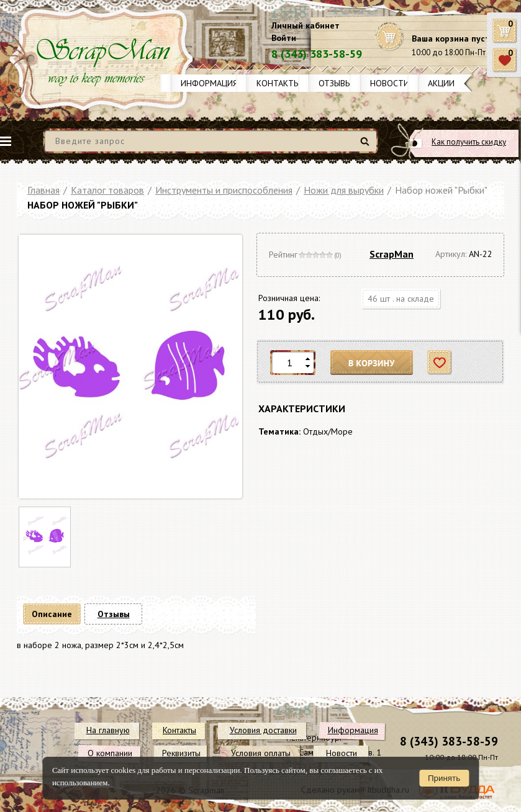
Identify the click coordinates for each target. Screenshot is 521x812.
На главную (108, 730)
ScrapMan (392, 254)
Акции (441, 83)
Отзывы (335, 83)
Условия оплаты (261, 753)
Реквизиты (181, 753)
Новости (390, 83)
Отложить (440, 363)
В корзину (372, 363)
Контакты (278, 83)
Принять (444, 778)
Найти (367, 146)
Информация (209, 83)
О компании (110, 753)
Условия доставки (263, 730)
